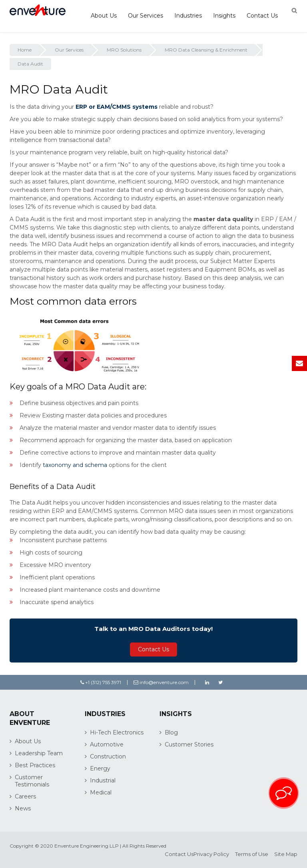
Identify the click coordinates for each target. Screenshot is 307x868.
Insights (224, 16)
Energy (100, 768)
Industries (188, 16)
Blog (171, 732)
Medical (101, 792)
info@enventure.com (161, 682)
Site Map (286, 854)
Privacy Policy (211, 854)
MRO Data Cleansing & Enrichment (206, 50)
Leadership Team (39, 753)
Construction (108, 756)
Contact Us (262, 16)
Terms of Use (252, 854)
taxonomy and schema (75, 465)
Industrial (103, 780)
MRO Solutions (124, 50)
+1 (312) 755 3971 (101, 682)
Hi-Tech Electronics (117, 732)
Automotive (107, 744)
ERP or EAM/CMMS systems (117, 107)
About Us (104, 16)
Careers (25, 796)
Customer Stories (189, 744)
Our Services (146, 16)
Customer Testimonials (32, 781)
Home (25, 50)
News (23, 808)
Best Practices (35, 765)
